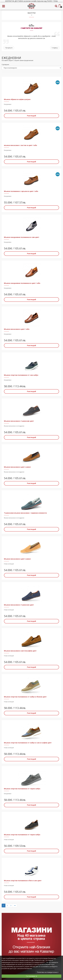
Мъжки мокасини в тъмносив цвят (19, 421)
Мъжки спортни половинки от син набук (21, 375)
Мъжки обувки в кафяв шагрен (17, 99)
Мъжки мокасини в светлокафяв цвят (20, 651)
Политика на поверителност (48, 972)
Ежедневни (8, 104)
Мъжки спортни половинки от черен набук (22, 789)
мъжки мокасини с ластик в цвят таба (20, 145)
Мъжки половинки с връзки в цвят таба (21, 191)
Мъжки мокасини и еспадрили (14, 426)
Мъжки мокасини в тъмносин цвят (19, 605)
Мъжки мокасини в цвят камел (17, 467)
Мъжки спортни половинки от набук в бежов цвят (25, 697)
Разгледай (31, 116)
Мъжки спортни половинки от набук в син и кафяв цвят (28, 743)
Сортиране (5, 65)
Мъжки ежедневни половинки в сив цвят (22, 237)
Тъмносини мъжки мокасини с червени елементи (25, 513)
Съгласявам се (31, 976)
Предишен (9, 48)
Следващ (55, 48)
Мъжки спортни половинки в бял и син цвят (23, 881)
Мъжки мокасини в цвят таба (17, 329)
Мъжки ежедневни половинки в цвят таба (22, 283)
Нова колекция (9, 564)
